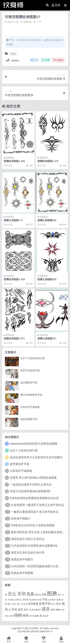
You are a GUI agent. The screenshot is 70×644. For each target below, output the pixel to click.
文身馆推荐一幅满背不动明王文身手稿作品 (38, 505)
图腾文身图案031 (47, 338)
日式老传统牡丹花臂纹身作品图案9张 (34, 546)
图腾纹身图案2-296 (14, 161)
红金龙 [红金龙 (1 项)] (24, 604)
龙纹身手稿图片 (21, 518)
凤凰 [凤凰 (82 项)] (30, 594)
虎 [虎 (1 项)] (30, 610)
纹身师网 (34, 628)
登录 (56, 5)
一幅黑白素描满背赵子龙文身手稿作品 (35, 512)
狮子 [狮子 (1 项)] (9, 604)
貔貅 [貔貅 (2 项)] (58, 610)
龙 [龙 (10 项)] (41, 616)
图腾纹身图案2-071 (14, 338)
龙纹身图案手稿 (29, 419)
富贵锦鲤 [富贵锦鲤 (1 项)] (33, 600)
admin (12, 60)
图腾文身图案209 (47, 279)
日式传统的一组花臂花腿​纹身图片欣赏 (35, 566)
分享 (34, 60)
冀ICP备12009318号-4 (42, 631)
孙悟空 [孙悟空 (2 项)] (25, 600)
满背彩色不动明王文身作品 (28, 539)
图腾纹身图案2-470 (48, 161)
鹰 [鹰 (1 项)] (31, 616)
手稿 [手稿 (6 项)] (45, 599)
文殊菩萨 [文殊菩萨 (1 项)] (52, 600)
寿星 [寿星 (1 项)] (40, 600)
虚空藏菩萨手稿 (29, 383)
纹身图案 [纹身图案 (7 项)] (33, 604)
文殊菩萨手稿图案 (30, 407)
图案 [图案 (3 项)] (44, 594)
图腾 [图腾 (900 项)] (52, 593)
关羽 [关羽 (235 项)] (21, 594)
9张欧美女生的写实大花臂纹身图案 (33, 525)
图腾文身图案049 (47, 220)
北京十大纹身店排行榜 (32, 358)
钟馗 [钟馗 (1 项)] (11, 616)
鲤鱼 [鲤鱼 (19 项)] (26, 615)
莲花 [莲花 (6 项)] (20, 609)
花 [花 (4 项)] (10, 610)
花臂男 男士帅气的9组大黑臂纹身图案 (33, 478)
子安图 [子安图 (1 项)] (10, 600)
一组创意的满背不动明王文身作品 (31, 484)
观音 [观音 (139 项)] (46, 609)
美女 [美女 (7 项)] (59, 604)
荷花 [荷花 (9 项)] (14, 609)
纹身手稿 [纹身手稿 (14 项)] (45, 604)
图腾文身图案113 (13, 220)
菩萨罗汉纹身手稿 (30, 370)
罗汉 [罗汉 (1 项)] (53, 604)
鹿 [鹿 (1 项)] (33, 616)
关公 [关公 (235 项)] (12, 594)
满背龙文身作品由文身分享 (28, 552)
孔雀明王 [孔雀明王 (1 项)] (18, 600)
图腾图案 (28, 22)
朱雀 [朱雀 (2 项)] (58, 600)
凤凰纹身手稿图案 (22, 573)
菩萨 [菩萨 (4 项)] (26, 610)
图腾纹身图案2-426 (14, 279)
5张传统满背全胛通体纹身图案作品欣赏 (34, 498)
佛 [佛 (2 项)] (6, 594)
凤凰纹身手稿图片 (22, 559)
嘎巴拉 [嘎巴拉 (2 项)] (38, 594)
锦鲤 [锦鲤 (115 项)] (18, 615)
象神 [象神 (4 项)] (53, 610)
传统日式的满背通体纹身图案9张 (30, 491)
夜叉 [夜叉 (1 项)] (60, 595)
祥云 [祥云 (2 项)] (14, 604)
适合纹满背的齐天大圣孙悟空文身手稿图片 (36, 457)
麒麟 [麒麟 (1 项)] (37, 616)
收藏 (46, 60)
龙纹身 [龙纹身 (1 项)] (46, 616)
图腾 (13, 54)
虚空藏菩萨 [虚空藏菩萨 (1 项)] (36, 610)
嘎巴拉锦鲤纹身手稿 (31, 395)
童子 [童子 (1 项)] (19, 604)
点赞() (58, 60)
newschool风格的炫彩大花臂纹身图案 (34, 444)
